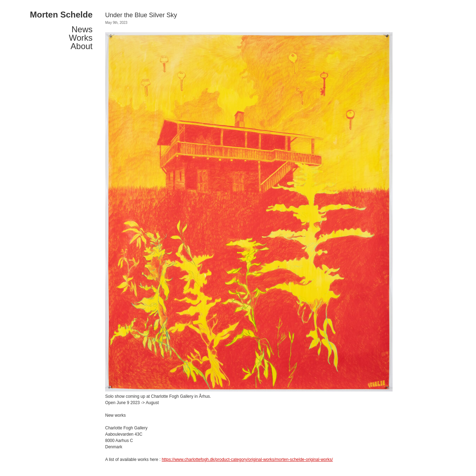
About (81, 46)
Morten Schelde (61, 15)
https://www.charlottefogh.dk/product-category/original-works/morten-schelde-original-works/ (247, 460)
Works (81, 38)
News (82, 29)
